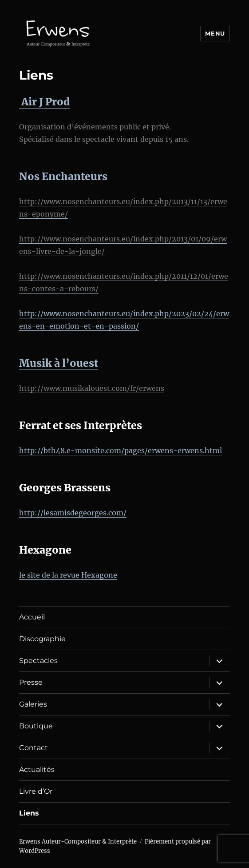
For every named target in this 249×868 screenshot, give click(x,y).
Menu (215, 33)
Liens (29, 813)
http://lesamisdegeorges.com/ (73, 513)
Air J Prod (44, 102)
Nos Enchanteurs (63, 176)
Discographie (42, 639)
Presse (31, 682)
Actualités (37, 770)
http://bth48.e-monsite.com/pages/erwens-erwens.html (121, 450)
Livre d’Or (36, 791)
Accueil (32, 617)
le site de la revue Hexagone (68, 575)
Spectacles (38, 661)
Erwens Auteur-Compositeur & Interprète (78, 842)
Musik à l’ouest (59, 363)
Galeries (33, 704)
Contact (34, 748)
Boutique (36, 726)
